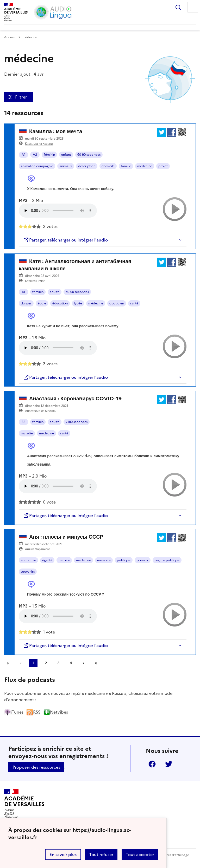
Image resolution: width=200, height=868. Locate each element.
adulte (55, 292)
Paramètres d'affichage (171, 855)
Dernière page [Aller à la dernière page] (96, 663)
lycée (78, 303)
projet (163, 166)
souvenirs (28, 572)
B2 (23, 422)
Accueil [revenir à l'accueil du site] (10, 37)
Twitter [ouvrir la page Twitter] (169, 764)
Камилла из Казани (39, 144)
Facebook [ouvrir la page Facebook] (152, 764)
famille (126, 166)
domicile (108, 166)
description (87, 166)
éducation (60, 303)
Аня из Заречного (38, 549)
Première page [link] (8, 663)
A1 (24, 155)
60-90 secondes (89, 155)
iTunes (14, 712)
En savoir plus (63, 854)
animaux (66, 166)
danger (26, 303)
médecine (145, 166)
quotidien (117, 303)
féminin (49, 155)
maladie (27, 433)
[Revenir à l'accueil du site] (24, 804)
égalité (47, 560)
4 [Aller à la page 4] (71, 663)
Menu (193, 7)
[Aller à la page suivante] (83, 663)
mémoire (104, 560)
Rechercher (178, 7)
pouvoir (143, 560)
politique (124, 560)
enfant (66, 155)
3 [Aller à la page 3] (58, 663)
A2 (35, 155)
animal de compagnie (37, 166)
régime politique (167, 560)
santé (134, 303)
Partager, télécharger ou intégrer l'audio (65, 240)
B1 (24, 292)
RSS (33, 712)
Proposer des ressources (36, 767)
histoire (64, 560)
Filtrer (21, 97)
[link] (21, 663)
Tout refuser (101, 854)
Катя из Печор (35, 281)
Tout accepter (140, 854)
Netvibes (56, 712)
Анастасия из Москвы (41, 411)
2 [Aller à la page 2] (46, 663)
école (42, 303)
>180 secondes (77, 422)
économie (28, 560)
